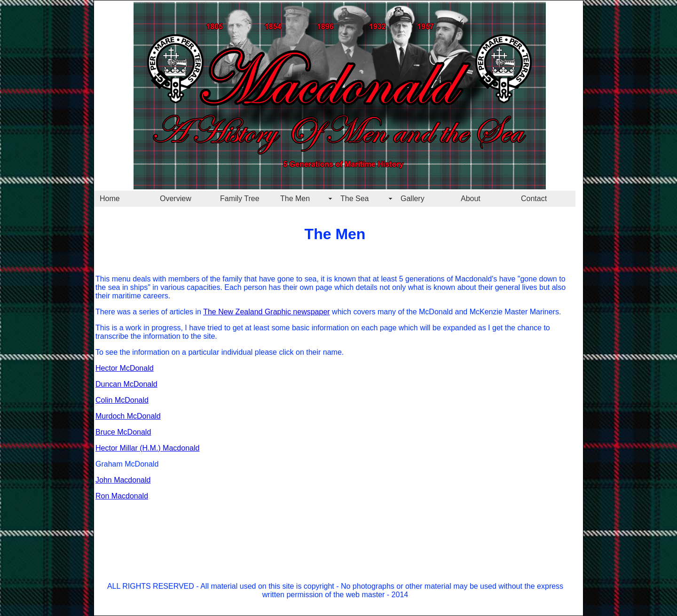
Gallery (413, 199)
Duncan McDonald (126, 384)
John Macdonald (123, 480)
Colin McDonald (122, 400)
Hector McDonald (125, 368)
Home (110, 199)
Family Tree (240, 199)
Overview (176, 199)
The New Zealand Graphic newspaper (266, 312)
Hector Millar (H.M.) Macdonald (147, 448)
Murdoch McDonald (128, 416)
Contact (534, 199)
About (471, 199)
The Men (295, 199)
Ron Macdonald (122, 496)
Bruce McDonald (123, 432)
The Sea (354, 199)
